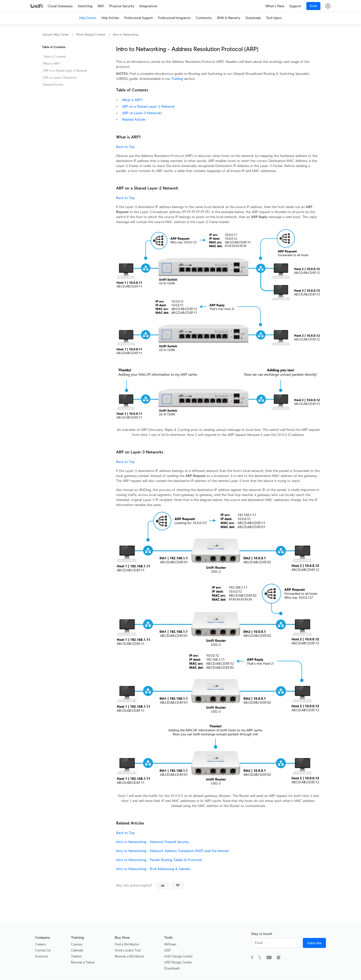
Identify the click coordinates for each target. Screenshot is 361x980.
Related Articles (134, 119)
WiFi (101, 6)
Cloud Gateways (60, 6)
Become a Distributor (129, 956)
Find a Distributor (127, 944)
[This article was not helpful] (178, 885)
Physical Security (122, 6)
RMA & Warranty (229, 18)
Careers (40, 944)
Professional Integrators (174, 18)
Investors (42, 956)
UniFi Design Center (178, 956)
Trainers (76, 956)
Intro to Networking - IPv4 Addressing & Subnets (153, 869)
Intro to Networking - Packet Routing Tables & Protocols (159, 860)
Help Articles (110, 18)
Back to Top (125, 147)
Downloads (253, 18)
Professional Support (139, 18)
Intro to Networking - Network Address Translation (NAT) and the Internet (172, 851)
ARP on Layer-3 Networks (142, 113)
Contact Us (43, 950)
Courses (77, 944)
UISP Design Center (178, 962)
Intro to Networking (125, 34)
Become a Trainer (83, 962)
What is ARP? (132, 100)
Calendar (77, 950)
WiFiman (170, 944)
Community (204, 18)
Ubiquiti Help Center (56, 34)
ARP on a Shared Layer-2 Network (148, 106)
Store (313, 6)
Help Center (88, 18)
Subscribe (314, 943)
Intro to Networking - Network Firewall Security (153, 842)
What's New (275, 6)
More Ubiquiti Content (91, 34)
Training (177, 79)
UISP (167, 950)
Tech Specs (274, 18)
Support (295, 6)
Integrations (148, 6)
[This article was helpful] (163, 885)
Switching (85, 6)
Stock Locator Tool (128, 950)
